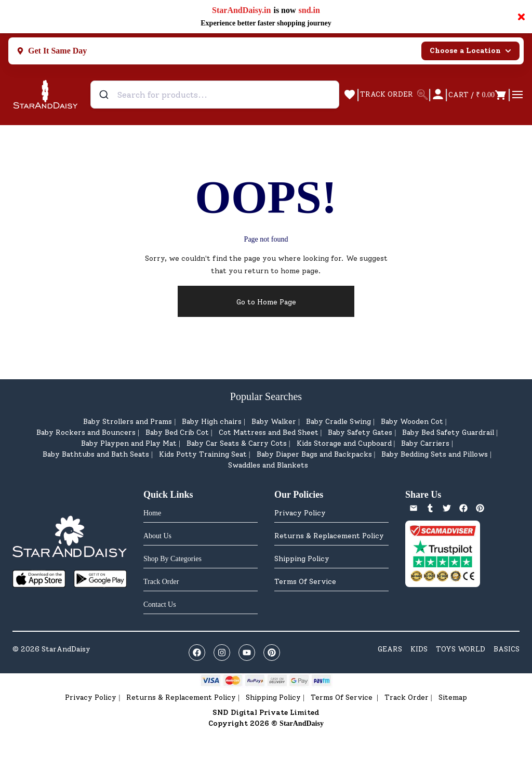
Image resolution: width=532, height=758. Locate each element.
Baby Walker (274, 422)
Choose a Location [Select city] (470, 51)
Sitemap (453, 697)
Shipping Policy (302, 559)
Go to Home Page (266, 302)
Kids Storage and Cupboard (344, 443)
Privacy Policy (300, 513)
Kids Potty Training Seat (203, 454)
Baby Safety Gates (360, 433)
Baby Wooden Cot (412, 422)
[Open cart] (478, 95)
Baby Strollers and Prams (128, 422)
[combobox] (215, 95)
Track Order (407, 697)
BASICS (507, 649)
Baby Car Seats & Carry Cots (237, 443)
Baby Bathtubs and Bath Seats (96, 454)
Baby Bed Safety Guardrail (448, 433)
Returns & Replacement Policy (329, 536)
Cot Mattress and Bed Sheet (269, 433)
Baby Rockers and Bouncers (86, 433)
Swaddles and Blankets (268, 465)
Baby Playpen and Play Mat (129, 443)
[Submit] (105, 95)
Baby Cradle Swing (338, 422)
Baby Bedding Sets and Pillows (435, 454)
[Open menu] (517, 95)
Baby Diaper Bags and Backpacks (314, 454)
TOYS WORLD (461, 649)
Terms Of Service (305, 582)
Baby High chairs (212, 422)
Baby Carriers (425, 443)
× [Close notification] (521, 17)
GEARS (390, 649)
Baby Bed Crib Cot (177, 433)
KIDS (419, 649)
